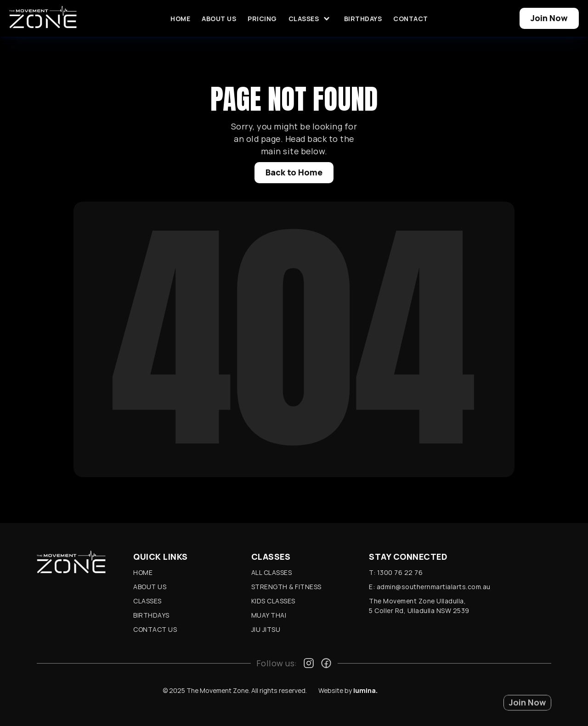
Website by (348, 690)
